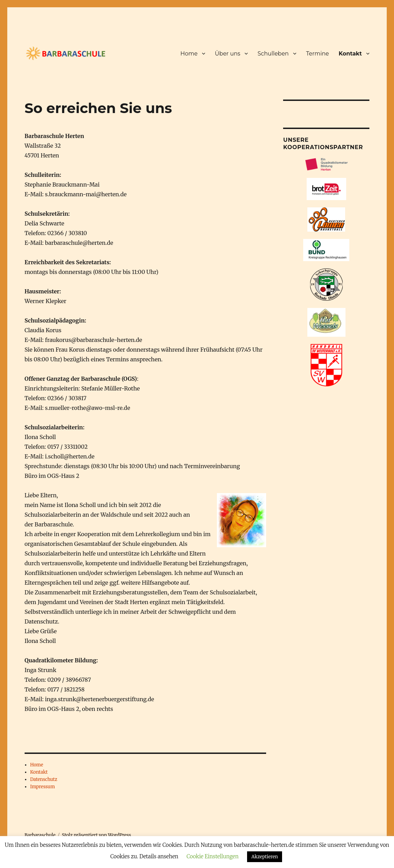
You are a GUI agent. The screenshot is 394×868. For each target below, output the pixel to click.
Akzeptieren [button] (264, 857)
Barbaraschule (40, 835)
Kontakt (350, 54)
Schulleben (273, 54)
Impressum (42, 787)
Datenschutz (44, 779)
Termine (317, 54)
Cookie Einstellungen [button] (212, 856)
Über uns (227, 54)
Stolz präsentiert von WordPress (97, 835)
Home (189, 54)
